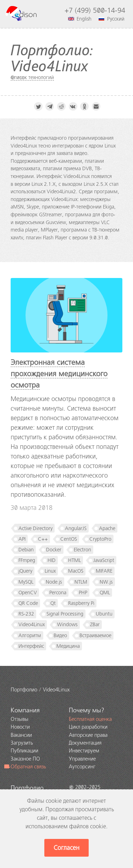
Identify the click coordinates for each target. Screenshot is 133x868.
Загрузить (22, 743)
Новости (20, 727)
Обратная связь (25, 767)
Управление (82, 759)
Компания (25, 710)
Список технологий (32, 77)
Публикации (24, 751)
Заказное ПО (25, 759)
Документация (85, 743)
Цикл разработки (88, 727)
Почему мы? (87, 710)
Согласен (66, 848)
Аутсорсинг (82, 767)
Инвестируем (84, 751)
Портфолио (27, 788)
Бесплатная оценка (90, 719)
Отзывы (20, 719)
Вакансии (21, 735)
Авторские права (88, 735)
